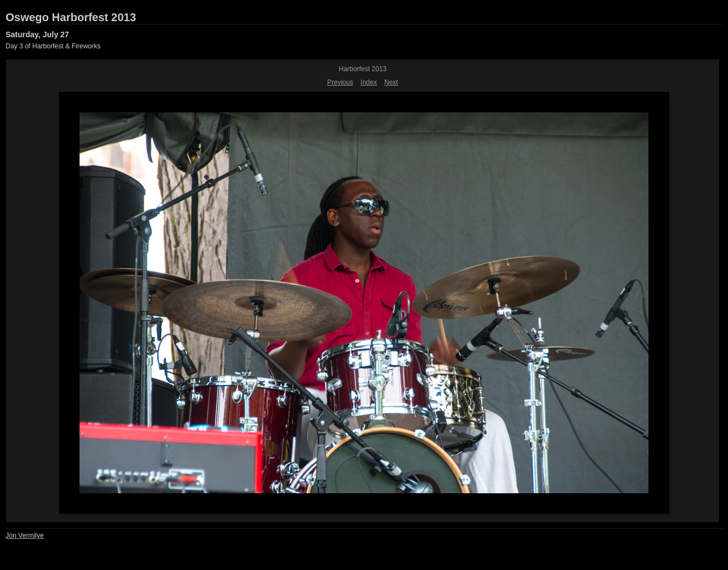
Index (368, 82)
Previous (340, 82)
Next (391, 82)
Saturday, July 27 (37, 34)
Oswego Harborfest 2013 (71, 17)
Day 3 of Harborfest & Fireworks (53, 46)
